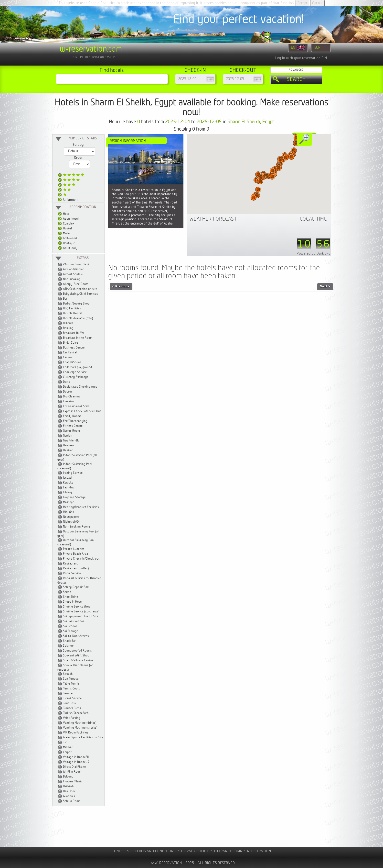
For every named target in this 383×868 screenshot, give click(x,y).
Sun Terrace (71, 679)
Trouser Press (72, 708)
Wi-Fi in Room (72, 772)
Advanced (296, 70)
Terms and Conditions (155, 851)
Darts (67, 382)
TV (65, 742)
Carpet (67, 752)
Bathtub (68, 786)
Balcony (68, 777)
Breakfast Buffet (74, 333)
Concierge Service (75, 372)
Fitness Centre (73, 426)
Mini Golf (69, 512)
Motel (64, 233)
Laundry (68, 488)
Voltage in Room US (76, 762)
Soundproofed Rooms (77, 651)
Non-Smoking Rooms (77, 527)
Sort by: (79, 145)
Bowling (68, 328)
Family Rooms (72, 416)
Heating (68, 450)
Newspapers (71, 517)
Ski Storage (71, 631)
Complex (66, 224)
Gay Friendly (71, 441)
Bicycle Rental (73, 313)
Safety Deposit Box (76, 587)
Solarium (69, 646)
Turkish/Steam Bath (76, 713)
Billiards (68, 323)
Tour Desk (70, 703)
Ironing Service (73, 473)
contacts (121, 851)
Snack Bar (69, 641)
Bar (65, 299)
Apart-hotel (68, 219)
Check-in (195, 70)
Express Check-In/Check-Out (82, 411)
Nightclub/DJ (71, 522)
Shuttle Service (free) (77, 607)
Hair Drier (69, 791)
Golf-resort (68, 238)
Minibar (68, 747)
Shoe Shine (71, 597)
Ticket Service (72, 698)
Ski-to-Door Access (76, 636)
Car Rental (70, 353)
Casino (67, 357)
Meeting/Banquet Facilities (81, 507)
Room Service (72, 573)
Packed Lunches (74, 549)
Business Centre (74, 348)
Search (296, 79)
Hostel (65, 229)
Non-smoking (72, 279)
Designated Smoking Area (80, 387)
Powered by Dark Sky (314, 254)
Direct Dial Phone (74, 767)
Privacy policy (195, 851)
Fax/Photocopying (75, 421)
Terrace (68, 693)
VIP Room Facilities (76, 733)
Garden (68, 436)
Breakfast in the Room (78, 338)
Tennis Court (71, 689)
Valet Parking (72, 718)
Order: (79, 158)
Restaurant (70, 564)
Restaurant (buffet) (76, 569)
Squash (68, 674)
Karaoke (68, 483)
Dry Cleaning (71, 397)
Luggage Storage (74, 497)
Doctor (68, 392)
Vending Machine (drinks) (80, 723)
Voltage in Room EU (76, 757)
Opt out (317, 3)
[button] (254, 198)
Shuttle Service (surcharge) (81, 612)
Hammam (69, 445)
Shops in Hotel (73, 602)
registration (259, 851)
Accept (302, 3)
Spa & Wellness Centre (78, 660)
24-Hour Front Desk (76, 265)
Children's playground (78, 367)
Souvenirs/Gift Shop (76, 656)
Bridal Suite (71, 343)
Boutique (67, 243)
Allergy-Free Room (76, 284)
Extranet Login (228, 851)
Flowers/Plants (73, 782)
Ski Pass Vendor (74, 621)
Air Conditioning (74, 269)
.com (91, 49)
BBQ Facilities (72, 309)
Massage (69, 502)
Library (68, 492)
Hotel (64, 214)
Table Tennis (71, 684)
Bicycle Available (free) (78, 318)
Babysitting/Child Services (80, 294)
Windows (69, 796)
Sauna (67, 592)
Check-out (243, 70)
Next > (325, 286)
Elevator (69, 401)
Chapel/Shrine (72, 362)
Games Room (71, 431)
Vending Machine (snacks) (80, 728)
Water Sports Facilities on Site (83, 738)
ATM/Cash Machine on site (80, 289)
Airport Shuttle (73, 274)
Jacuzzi (68, 478)
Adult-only (68, 248)
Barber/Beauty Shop (76, 304)
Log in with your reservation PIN (301, 58)
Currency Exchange (76, 377)
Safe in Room (72, 801)
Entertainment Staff (76, 406)
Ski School (70, 626)
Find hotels (112, 70)
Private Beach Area (75, 554)
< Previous (121, 286)
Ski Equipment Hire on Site (81, 616)
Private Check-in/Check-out (81, 559)
